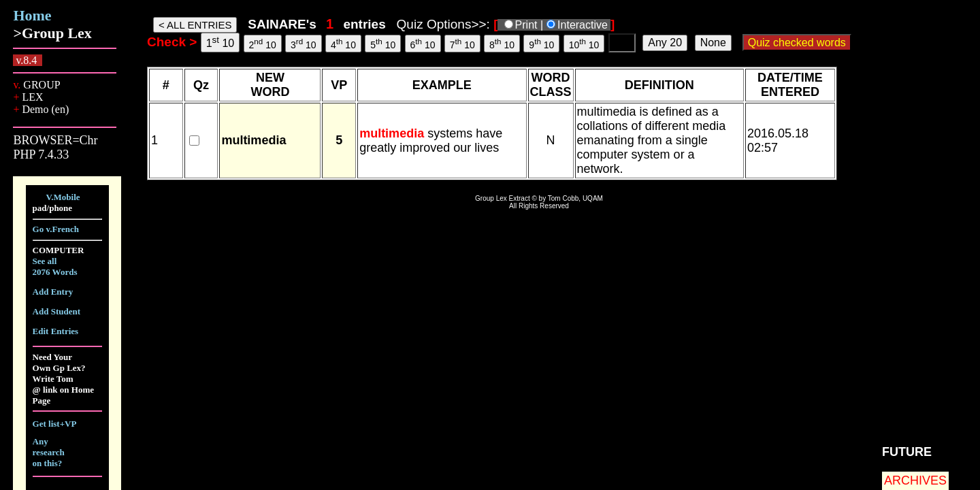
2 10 (263, 44)
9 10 (541, 44)
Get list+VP (55, 424)
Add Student (56, 311)
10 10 (584, 44)
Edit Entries (56, 331)
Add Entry (53, 292)
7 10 (462, 44)
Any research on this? (49, 452)
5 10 (383, 44)
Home (32, 15)
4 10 (343, 44)
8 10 (502, 44)
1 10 (220, 42)
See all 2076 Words (55, 266)
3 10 (304, 44)
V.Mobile (63, 197)
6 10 (423, 44)
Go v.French (56, 229)
